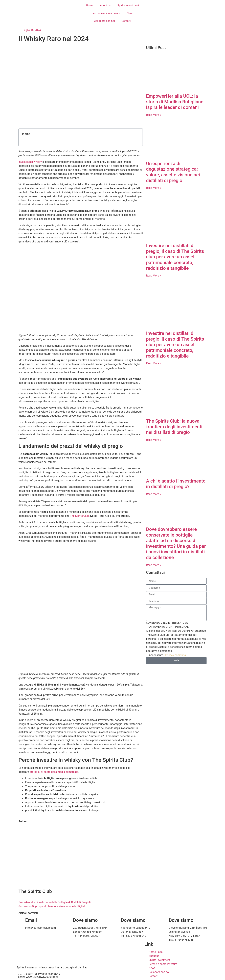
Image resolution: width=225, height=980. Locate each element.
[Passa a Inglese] (156, 5)
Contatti (126, 21)
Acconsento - (167, 655)
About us (105, 5)
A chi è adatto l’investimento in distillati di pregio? (176, 484)
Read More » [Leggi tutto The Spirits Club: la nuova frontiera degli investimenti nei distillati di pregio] (153, 440)
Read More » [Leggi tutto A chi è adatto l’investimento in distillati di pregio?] (153, 494)
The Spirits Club (79, 516)
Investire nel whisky (30, 162)
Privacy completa (175, 655)
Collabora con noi (104, 21)
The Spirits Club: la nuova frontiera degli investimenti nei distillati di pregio (174, 427)
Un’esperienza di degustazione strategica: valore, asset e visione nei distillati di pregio (173, 172)
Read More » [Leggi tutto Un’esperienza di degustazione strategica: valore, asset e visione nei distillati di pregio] (153, 188)
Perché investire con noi (106, 13)
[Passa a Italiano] (163, 5)
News (130, 13)
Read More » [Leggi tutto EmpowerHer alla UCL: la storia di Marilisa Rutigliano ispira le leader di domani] (153, 115)
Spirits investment (128, 5)
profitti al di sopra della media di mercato (54, 772)
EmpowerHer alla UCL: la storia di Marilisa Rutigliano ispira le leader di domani (175, 102)
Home (90, 5)
